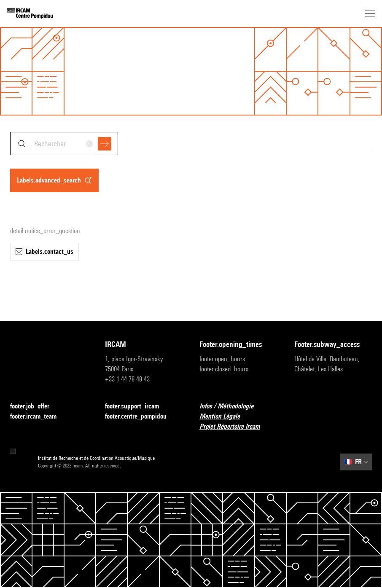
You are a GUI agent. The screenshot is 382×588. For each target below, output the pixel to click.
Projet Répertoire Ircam (235, 427)
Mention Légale (225, 417)
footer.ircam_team (38, 417)
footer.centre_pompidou (141, 417)
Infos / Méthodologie (231, 407)
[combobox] (64, 144)
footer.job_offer (35, 407)
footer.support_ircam (137, 407)
